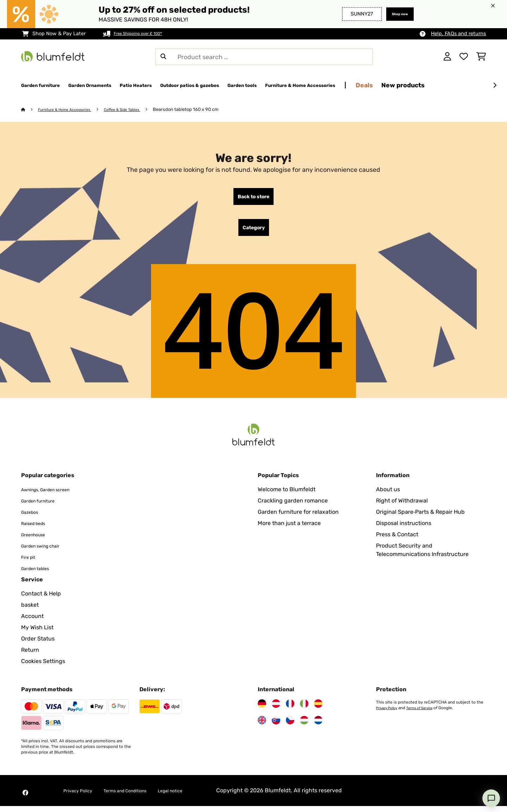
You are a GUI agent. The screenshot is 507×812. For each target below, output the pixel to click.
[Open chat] (491, 798)
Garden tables (40, 574)
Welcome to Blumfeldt (287, 495)
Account (32, 622)
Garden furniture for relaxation (298, 518)
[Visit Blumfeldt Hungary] (304, 726)
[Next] (495, 86)
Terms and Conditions (140, 796)
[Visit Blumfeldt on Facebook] (25, 799)
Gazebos (32, 518)
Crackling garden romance (293, 507)
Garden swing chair (47, 552)
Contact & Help (41, 599)
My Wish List (37, 633)
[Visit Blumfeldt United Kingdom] (262, 726)
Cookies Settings (43, 667)
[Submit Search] (163, 57)
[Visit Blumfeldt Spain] (318, 710)
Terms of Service (427, 714)
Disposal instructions (404, 529)
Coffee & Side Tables (139, 110)
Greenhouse (37, 540)
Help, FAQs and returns (458, 34)
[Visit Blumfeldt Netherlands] (318, 726)
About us (388, 495)
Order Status (38, 645)
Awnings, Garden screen (54, 495)
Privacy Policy (389, 714)
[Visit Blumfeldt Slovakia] (276, 726)
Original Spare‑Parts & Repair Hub (420, 518)
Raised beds (37, 529)
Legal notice (196, 796)
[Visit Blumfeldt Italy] (304, 710)
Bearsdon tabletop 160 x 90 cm (206, 110)
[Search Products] (264, 57)
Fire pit (30, 563)
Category (254, 232)
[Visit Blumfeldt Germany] (262, 710)
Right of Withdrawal (402, 507)
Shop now (396, 14)
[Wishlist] (464, 57)
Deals (460, 85)
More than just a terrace (289, 529)
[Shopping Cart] (481, 57)
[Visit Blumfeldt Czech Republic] (290, 726)
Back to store (254, 198)
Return (30, 656)
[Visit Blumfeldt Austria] (276, 710)
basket (30, 611)
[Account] (447, 57)
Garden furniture (43, 507)
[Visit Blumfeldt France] (290, 710)
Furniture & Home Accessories (72, 110)
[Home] (30, 110)
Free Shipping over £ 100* (144, 34)
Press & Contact (397, 540)
